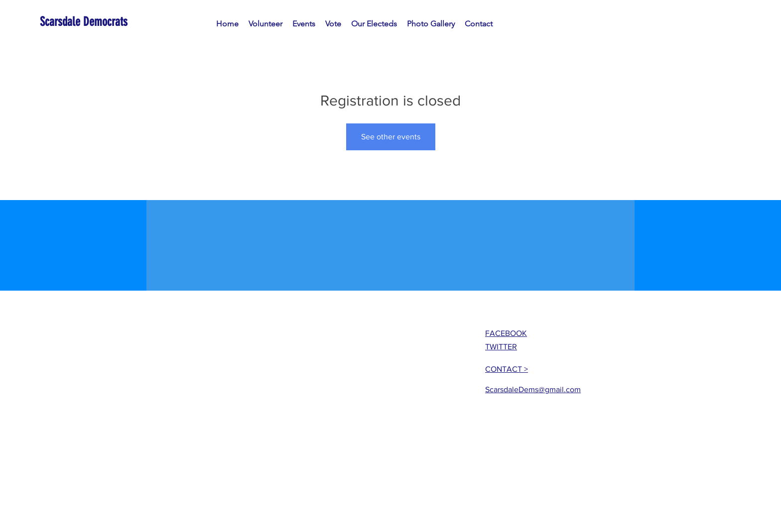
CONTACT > (507, 369)
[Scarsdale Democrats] (85, 22)
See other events (391, 137)
